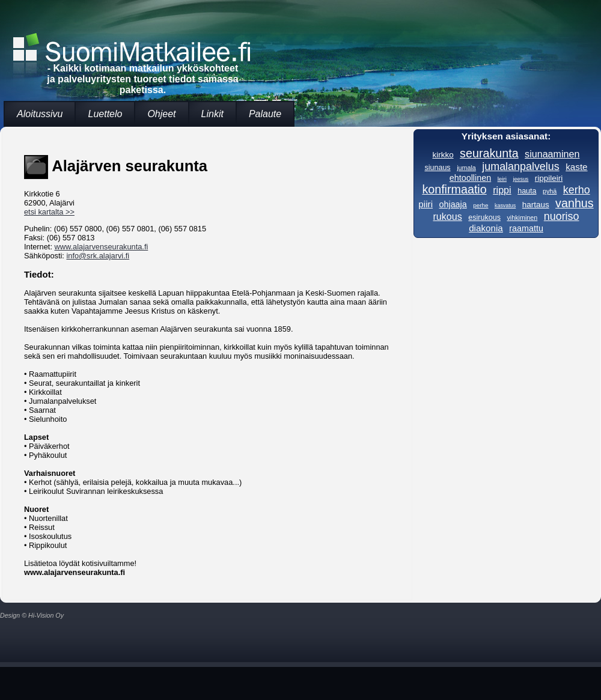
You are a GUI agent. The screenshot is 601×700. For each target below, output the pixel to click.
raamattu (526, 228)
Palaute (265, 114)
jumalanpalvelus (520, 166)
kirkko (443, 155)
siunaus (437, 168)
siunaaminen (552, 154)
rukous (447, 216)
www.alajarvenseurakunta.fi (102, 247)
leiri (502, 179)
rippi (502, 190)
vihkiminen (522, 218)
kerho (577, 190)
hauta (527, 191)
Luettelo (105, 114)
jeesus (520, 179)
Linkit (212, 114)
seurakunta (489, 153)
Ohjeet (161, 114)
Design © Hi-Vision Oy (32, 615)
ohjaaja (453, 204)
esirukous (484, 218)
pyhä (550, 191)
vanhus (575, 203)
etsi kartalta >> (49, 212)
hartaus (536, 205)
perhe (480, 205)
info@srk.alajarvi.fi (98, 256)
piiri (426, 204)
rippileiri (549, 178)
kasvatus (505, 205)
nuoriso (562, 216)
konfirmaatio (454, 189)
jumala (466, 168)
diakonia (486, 228)
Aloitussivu (40, 114)
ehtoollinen (470, 178)
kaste (576, 167)
